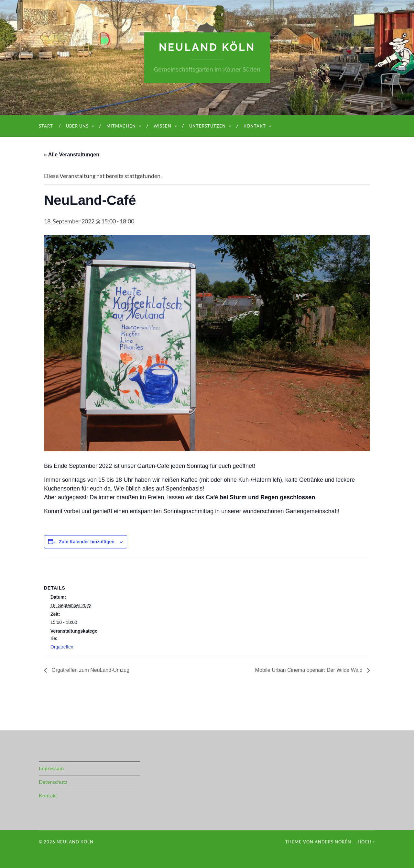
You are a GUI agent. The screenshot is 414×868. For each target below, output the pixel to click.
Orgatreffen (62, 647)
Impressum (51, 768)
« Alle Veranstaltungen (72, 155)
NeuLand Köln (207, 47)
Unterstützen (207, 126)
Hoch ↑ (366, 842)
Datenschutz (53, 782)
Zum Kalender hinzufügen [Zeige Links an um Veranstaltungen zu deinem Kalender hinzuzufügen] (87, 542)
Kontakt (255, 126)
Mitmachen (121, 126)
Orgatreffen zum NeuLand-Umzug (90, 670)
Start (46, 126)
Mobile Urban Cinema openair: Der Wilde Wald (310, 670)
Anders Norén (333, 842)
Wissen (163, 126)
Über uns (77, 126)
